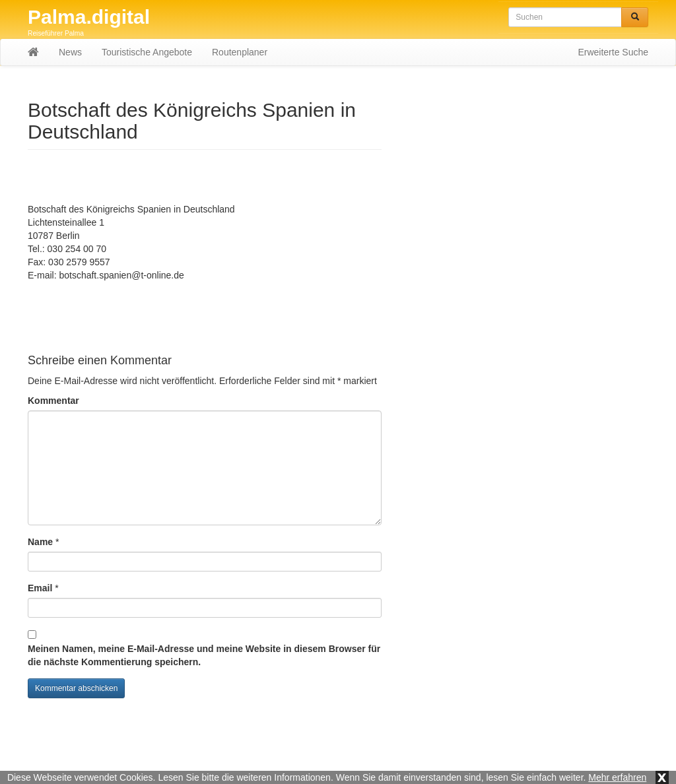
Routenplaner (240, 62)
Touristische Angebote (147, 62)
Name (40, 542)
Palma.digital (89, 17)
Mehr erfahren (617, 777)
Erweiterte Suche (613, 62)
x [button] (662, 777)
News (70, 62)
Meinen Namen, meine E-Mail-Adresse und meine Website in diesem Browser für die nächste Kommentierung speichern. (204, 655)
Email (40, 588)
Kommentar (53, 401)
